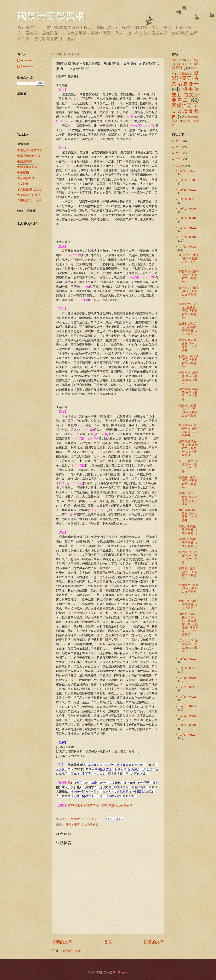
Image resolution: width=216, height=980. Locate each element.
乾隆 (128, 765)
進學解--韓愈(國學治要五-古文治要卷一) (189, 483)
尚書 (76, 796)
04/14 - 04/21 (188, 697)
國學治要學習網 (51, 16)
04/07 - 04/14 (188, 706)
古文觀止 (23, 184)
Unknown (27, 66)
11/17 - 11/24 (188, 171)
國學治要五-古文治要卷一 (185, 78)
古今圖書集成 (26, 178)
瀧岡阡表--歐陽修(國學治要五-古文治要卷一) (189, 394)
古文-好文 (193, 60)
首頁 (108, 942)
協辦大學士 (89, 796)
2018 (180, 141)
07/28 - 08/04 (188, 237)
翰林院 (99, 769)
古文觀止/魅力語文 (29, 189)
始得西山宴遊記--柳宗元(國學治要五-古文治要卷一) (189, 412)
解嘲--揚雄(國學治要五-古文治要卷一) (188, 543)
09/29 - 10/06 (188, 180)
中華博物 (23, 173)
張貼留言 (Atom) (72, 951)
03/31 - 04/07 (188, 716)
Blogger (123, 972)
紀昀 (123, 769)
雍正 (79, 783)
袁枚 (76, 774)
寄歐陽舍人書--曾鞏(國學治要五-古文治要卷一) (189, 345)
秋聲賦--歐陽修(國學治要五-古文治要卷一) (189, 361)
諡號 (102, 787)
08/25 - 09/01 (188, 218)
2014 (180, 159)
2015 (180, 153)
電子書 (186, 121)
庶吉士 (108, 769)
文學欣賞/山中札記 (29, 201)
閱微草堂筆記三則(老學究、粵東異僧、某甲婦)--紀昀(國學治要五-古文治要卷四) (189, 624)
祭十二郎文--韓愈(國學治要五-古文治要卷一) (189, 466)
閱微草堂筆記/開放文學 (83, 805)
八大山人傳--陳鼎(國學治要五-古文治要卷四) (189, 646)
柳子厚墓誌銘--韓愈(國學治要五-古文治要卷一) (189, 515)
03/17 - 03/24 (188, 735)
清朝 (94, 765)
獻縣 (126, 792)
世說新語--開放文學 (30, 150)
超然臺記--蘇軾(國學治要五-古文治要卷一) (189, 293)
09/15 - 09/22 (188, 190)
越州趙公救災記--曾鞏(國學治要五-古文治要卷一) (188, 329)
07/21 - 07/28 (188, 247)
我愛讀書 (184, 74)
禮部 (71, 796)
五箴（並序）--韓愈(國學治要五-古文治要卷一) (189, 499)
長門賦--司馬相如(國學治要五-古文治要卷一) (189, 557)
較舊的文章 (154, 942)
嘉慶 (62, 769)
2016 (180, 147)
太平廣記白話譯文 (29, 195)
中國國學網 (24, 161)
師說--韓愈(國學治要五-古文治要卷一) (188, 530)
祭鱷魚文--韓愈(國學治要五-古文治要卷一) (189, 590)
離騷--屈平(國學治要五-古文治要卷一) (188, 604)
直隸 (120, 792)
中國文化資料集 (27, 167)
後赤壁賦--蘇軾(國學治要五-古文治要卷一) (189, 260)
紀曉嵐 (134, 769)
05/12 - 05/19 (188, 659)
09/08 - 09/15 (188, 199)
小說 (111, 765)
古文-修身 (181, 64)
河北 (143, 792)
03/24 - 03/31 (188, 725)
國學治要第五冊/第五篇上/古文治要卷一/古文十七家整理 (188, 448)
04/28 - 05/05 (188, 678)
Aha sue (26, 60)
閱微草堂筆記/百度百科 (118, 805)
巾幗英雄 (177, 60)
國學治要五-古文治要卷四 (82, 825)
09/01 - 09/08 (188, 209)
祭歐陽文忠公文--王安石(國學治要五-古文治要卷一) (189, 311)
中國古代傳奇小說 (29, 156)
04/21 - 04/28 (188, 687)
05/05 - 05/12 (188, 668)
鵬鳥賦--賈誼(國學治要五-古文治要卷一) (189, 574)
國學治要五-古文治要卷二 (185, 95)
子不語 (86, 774)
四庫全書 (114, 796)
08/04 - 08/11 (188, 228)
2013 (180, 166)
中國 (137, 792)
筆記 (147, 769)
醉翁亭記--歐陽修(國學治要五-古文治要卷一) (189, 378)
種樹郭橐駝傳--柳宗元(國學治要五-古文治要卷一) (189, 430)
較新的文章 (62, 942)
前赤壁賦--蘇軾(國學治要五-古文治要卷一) (189, 277)
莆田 (65, 251)
